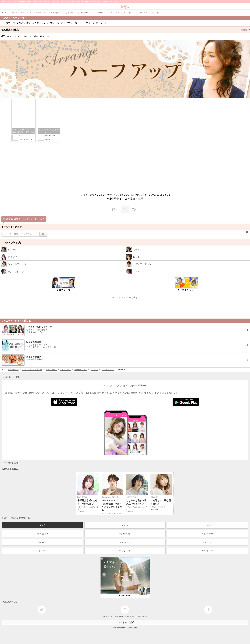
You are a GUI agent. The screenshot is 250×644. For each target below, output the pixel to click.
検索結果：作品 (126, 30)
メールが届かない (130, 616)
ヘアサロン (42, 542)
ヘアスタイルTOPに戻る (125, 297)
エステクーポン (208, 551)
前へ (115, 209)
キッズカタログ (125, 534)
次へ (135, 209)
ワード (45, 36)
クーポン (42, 551)
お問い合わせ (143, 616)
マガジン (125, 525)
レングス (11, 36)
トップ (42, 525)
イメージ (22, 36)
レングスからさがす (12, 242)
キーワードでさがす (12, 227)
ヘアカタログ (208, 525)
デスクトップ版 (125, 622)
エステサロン (208, 542)
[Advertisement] (125, 169)
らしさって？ (107, 616)
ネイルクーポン (125, 551)
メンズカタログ (42, 534)
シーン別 (34, 36)
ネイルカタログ (208, 534)
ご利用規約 (118, 616)
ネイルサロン (125, 542)
